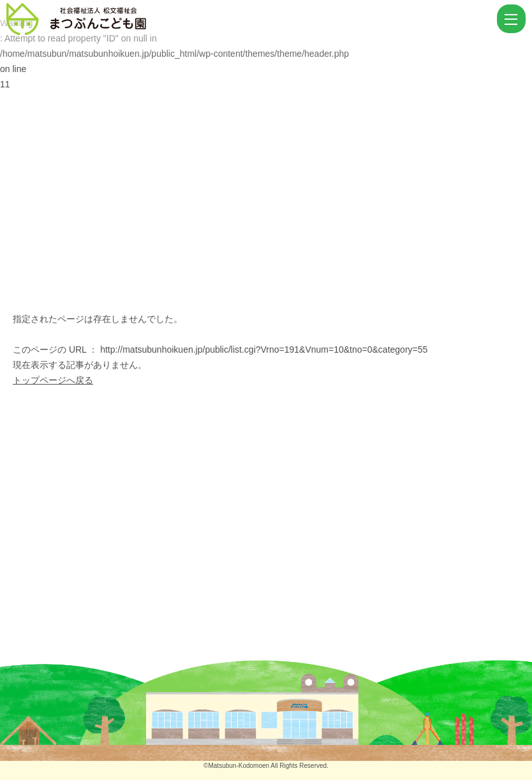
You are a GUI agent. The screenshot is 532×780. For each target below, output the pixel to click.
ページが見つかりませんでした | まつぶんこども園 (250, 19)
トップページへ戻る (53, 380)
